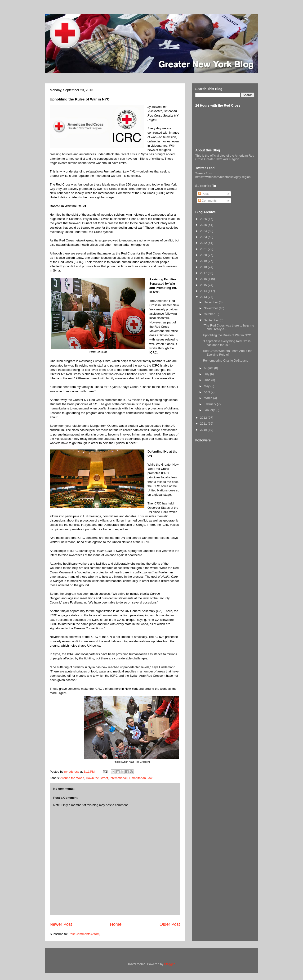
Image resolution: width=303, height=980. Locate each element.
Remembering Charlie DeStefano (225, 361)
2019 (204, 261)
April (207, 392)
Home (116, 924)
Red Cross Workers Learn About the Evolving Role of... (228, 353)
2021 (204, 249)
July (207, 374)
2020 (204, 255)
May (207, 386)
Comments (207, 201)
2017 (204, 273)
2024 (204, 231)
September (212, 320)
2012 (204, 418)
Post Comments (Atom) (85, 934)
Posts (204, 194)
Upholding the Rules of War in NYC (227, 335)
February (210, 404)
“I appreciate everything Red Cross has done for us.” (227, 343)
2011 (204, 424)
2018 (204, 267)
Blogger (169, 964)
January (210, 410)
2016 (204, 279)
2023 (204, 237)
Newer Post (61, 924)
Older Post (170, 924)
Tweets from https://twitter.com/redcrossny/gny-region (223, 175)
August (209, 368)
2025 (204, 225)
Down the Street (97, 778)
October (210, 314)
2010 (204, 430)
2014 (204, 291)
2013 (204, 297)
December (211, 302)
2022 (204, 243)
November (211, 308)
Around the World (72, 778)
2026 (204, 219)
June (208, 380)
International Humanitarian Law (131, 778)
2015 (204, 285)
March (209, 398)
